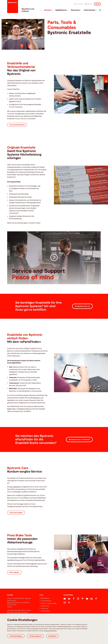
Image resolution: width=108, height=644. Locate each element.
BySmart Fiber (24, 409)
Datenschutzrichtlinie (50, 631)
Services (48, 10)
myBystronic (88, 4)
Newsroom (76, 10)
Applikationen (62, 10)
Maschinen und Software (32, 10)
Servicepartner (15, 487)
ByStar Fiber (12, 409)
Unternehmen (90, 10)
